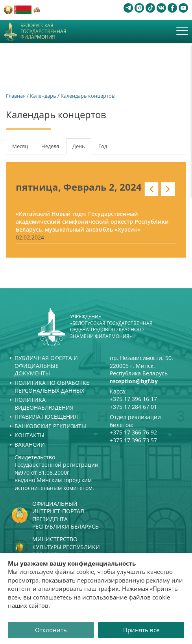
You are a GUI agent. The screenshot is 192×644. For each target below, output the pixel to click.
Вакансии (30, 444)
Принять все (141, 630)
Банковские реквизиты (50, 426)
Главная (16, 96)
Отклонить (51, 630)
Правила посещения (46, 417)
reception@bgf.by (134, 381)
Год (103, 146)
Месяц (20, 146)
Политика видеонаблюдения (44, 404)
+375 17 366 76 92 (133, 432)
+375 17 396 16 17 (133, 399)
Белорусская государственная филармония (43, 31)
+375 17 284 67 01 (133, 407)
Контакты (30, 435)
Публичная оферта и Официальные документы (46, 366)
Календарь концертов (88, 96)
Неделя (50, 146)
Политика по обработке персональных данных (52, 387)
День (82, 148)
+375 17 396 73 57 (133, 440)
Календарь (43, 96)
